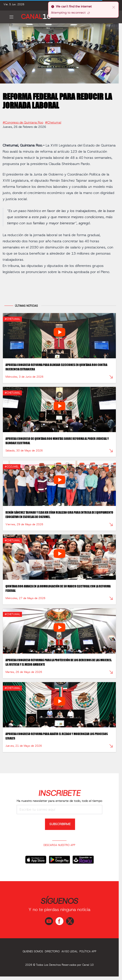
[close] (114, 7)
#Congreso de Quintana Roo (23, 121)
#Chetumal (53, 121)
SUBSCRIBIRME (60, 824)
